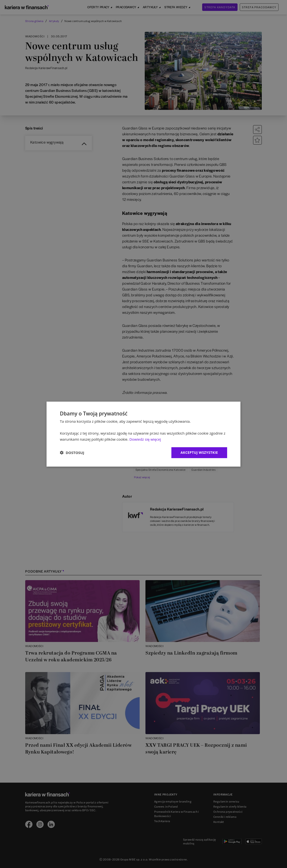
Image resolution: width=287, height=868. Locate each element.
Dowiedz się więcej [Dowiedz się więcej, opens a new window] (145, 439)
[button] (72, 453)
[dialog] (143, 434)
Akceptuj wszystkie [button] (199, 452)
